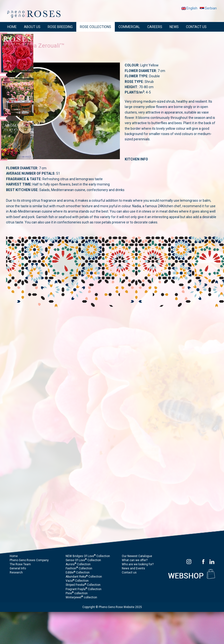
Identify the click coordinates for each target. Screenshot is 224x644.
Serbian (208, 8)
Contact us (129, 572)
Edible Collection (78, 572)
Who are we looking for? (138, 564)
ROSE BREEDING (60, 27)
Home (14, 556)
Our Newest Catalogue (137, 556)
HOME (12, 27)
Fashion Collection (79, 568)
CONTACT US (196, 27)
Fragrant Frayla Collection (84, 589)
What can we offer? (135, 560)
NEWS (174, 27)
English (189, 8)
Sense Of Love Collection (83, 560)
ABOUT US (32, 27)
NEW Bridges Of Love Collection (88, 556)
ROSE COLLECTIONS (96, 27)
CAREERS (155, 27)
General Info (18, 568)
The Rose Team (20, 564)
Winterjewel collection (81, 597)
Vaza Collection (77, 581)
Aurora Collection (78, 564)
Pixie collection (77, 593)
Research (16, 572)
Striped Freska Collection (83, 585)
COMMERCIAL (129, 27)
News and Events (133, 568)
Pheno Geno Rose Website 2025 (120, 607)
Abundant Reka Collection (84, 577)
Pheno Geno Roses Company (29, 560)
